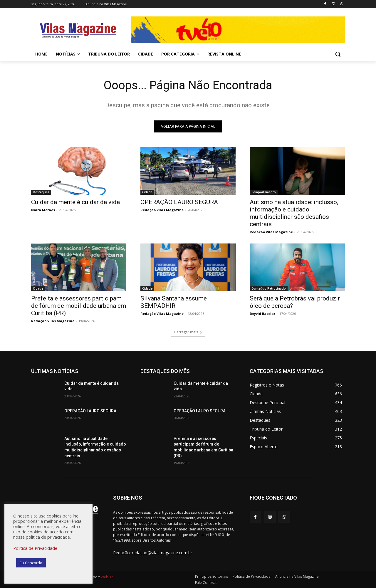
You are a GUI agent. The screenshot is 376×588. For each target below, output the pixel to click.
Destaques (41, 192)
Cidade (147, 192)
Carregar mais (188, 332)
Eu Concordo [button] (31, 563)
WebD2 (106, 577)
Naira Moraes (43, 210)
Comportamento (264, 192)
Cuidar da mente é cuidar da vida (75, 202)
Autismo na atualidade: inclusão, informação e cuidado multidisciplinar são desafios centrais (294, 213)
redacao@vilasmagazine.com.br (162, 553)
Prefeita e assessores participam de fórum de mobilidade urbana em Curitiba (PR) (79, 306)
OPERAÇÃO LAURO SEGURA (179, 202)
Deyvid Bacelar (262, 314)
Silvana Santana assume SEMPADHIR (174, 302)
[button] (338, 54)
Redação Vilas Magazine (162, 210)
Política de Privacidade (35, 548)
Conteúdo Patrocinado (269, 288)
